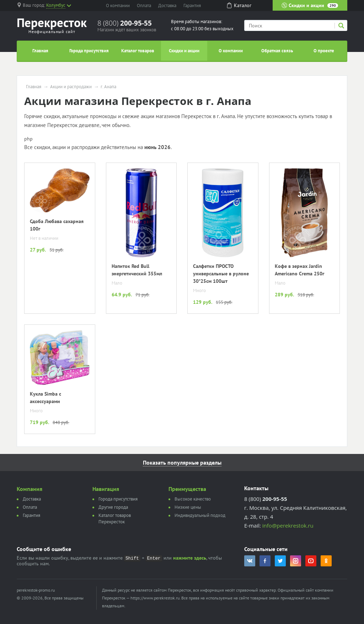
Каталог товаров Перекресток (115, 519)
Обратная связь (277, 51)
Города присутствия (89, 51)
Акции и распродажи (71, 87)
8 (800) (125, 23)
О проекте (324, 51)
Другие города (113, 507)
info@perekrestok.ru (288, 525)
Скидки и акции (310, 5)
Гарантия (192, 6)
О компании (118, 6)
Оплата (144, 6)
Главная (40, 51)
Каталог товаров (138, 51)
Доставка (167, 6)
